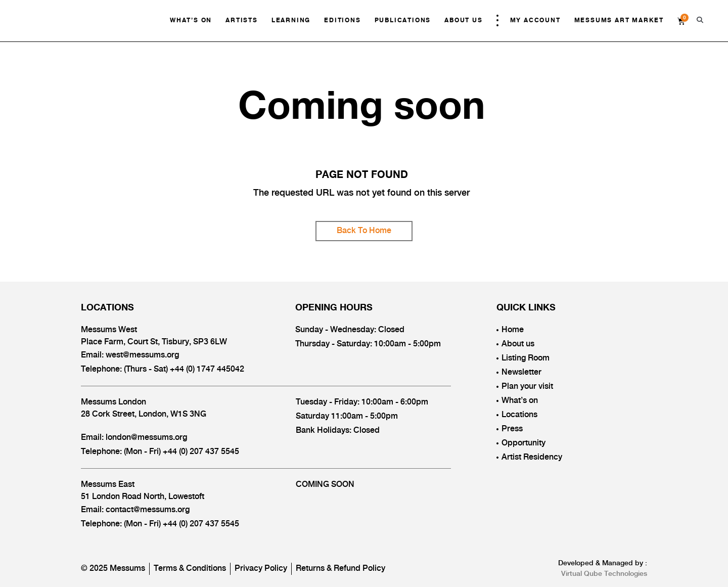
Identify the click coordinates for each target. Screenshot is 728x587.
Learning (291, 20)
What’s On (191, 20)
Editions (342, 20)
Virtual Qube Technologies (604, 574)
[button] (700, 20)
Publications (403, 20)
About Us (463, 20)
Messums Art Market (619, 20)
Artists (242, 20)
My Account (535, 20)
